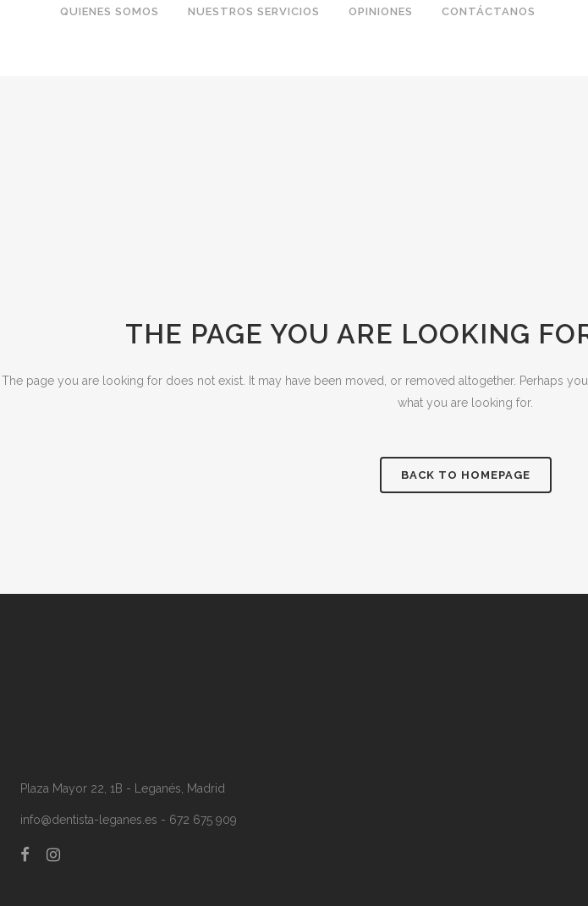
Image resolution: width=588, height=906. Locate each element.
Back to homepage (466, 475)
